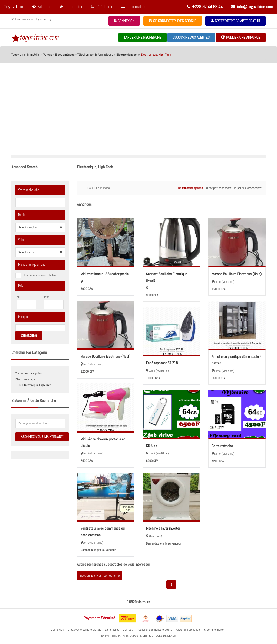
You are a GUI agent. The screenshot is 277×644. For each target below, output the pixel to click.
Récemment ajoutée (190, 188)
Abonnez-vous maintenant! (42, 437)
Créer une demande (189, 630)
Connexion (124, 21)
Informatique (135, 7)
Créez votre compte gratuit (235, 21)
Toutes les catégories (29, 373)
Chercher (29, 336)
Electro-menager (26, 379)
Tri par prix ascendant (218, 188)
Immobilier (71, 7)
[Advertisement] (138, 114)
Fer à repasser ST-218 (162, 363)
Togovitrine (14, 7)
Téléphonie (102, 7)
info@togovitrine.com (252, 7)
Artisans (42, 7)
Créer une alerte (214, 630)
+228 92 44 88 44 (205, 7)
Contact (128, 630)
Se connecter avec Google (173, 21)
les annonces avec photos (40, 275)
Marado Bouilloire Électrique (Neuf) (237, 274)
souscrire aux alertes (191, 37)
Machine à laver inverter (163, 528)
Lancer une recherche (142, 37)
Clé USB (152, 446)
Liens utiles (112, 630)
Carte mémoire (222, 446)
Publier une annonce (241, 37)
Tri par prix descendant (248, 188)
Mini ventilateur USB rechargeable (105, 274)
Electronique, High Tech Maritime (100, 576)
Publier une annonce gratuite (155, 630)
